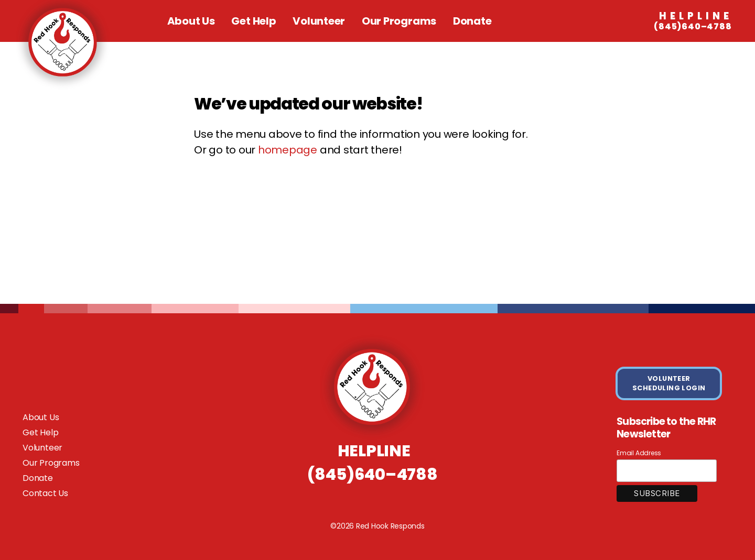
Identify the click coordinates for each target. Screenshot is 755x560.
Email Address (639, 453)
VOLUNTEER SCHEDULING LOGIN (669, 383)
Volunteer (319, 21)
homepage (288, 150)
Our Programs (399, 21)
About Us (191, 21)
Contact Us (45, 493)
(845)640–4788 (693, 21)
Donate (472, 21)
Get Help (254, 21)
